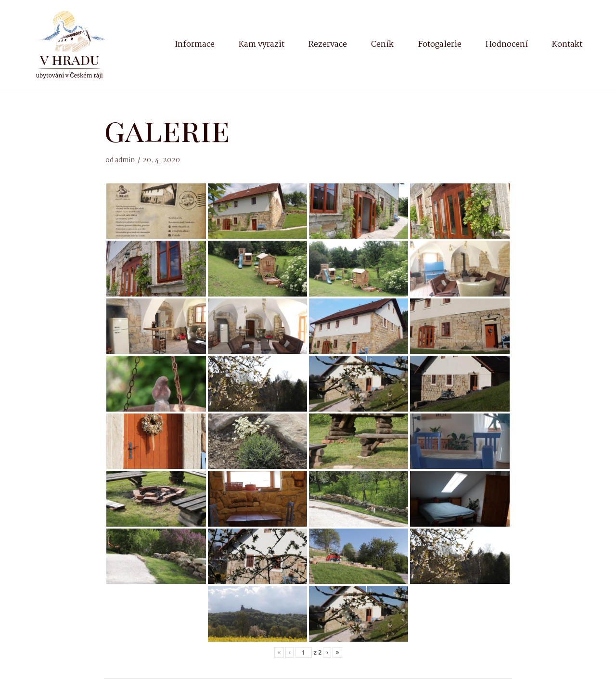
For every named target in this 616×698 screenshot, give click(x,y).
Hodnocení (507, 45)
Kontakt (567, 45)
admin (125, 161)
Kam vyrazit (262, 45)
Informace (195, 45)
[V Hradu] (70, 45)
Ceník (382, 45)
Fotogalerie (440, 45)
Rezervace (328, 45)
